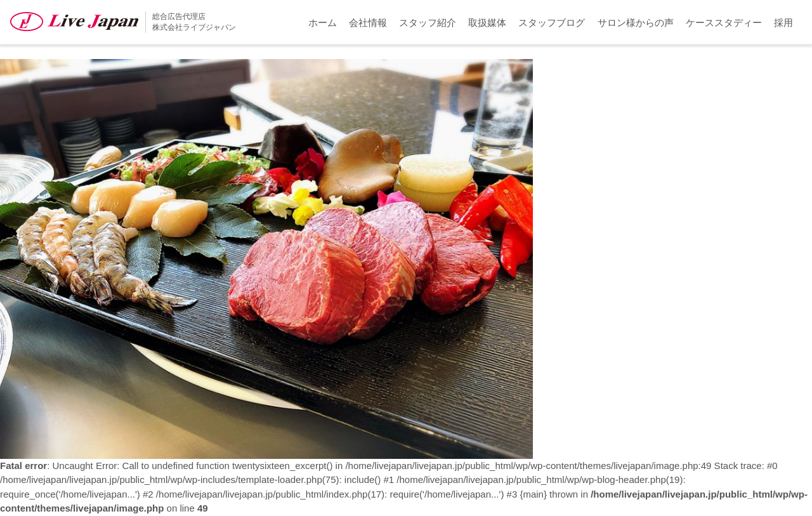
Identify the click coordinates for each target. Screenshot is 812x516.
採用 (783, 23)
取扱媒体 (487, 23)
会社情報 (368, 23)
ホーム (323, 23)
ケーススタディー (724, 23)
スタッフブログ (552, 23)
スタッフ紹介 (428, 23)
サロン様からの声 (636, 23)
